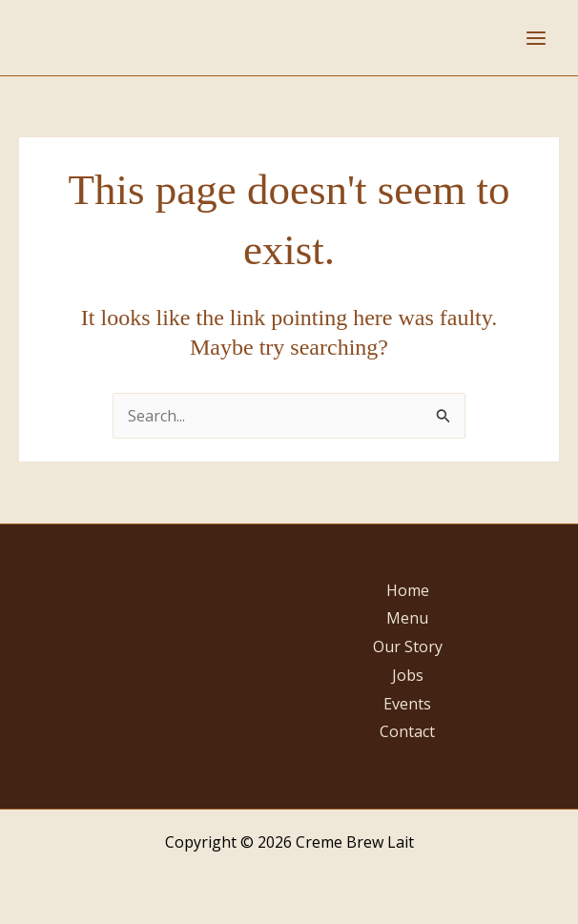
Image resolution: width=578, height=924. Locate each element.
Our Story (408, 647)
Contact (407, 731)
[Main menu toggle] (536, 38)
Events (407, 704)
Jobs (408, 675)
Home (408, 590)
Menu (407, 618)
